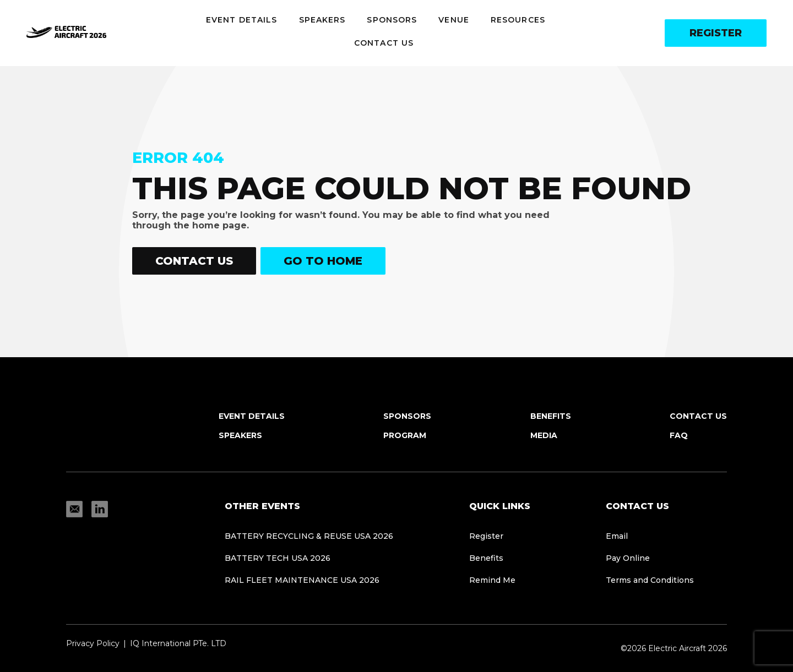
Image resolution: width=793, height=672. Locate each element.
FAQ (679, 435)
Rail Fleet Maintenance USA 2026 (302, 580)
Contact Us (384, 43)
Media (544, 435)
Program (405, 435)
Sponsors (392, 20)
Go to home (323, 261)
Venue (454, 20)
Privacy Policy (93, 643)
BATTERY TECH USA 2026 (278, 558)
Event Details (241, 20)
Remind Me (492, 580)
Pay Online (628, 558)
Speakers (322, 20)
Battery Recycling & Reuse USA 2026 (309, 536)
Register (716, 33)
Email (617, 536)
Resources (518, 20)
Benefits (551, 416)
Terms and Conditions (650, 580)
